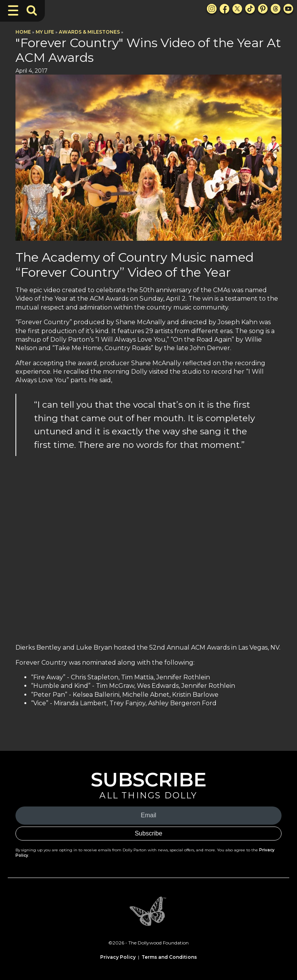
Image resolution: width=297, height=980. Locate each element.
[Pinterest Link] (263, 9)
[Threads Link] (276, 9)
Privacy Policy (118, 957)
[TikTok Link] (250, 9)
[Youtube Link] (288, 9)
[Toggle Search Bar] (32, 10)
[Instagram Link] (212, 9)
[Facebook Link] (224, 9)
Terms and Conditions (169, 957)
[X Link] (237, 9)
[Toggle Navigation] (13, 10)
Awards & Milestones (89, 32)
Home (23, 32)
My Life (45, 32)
